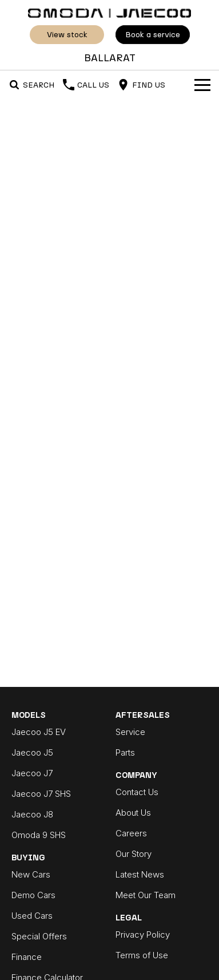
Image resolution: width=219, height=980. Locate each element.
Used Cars (32, 916)
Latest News (140, 874)
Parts (125, 752)
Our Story (134, 854)
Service (130, 732)
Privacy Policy (143, 934)
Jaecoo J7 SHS (41, 794)
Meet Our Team (146, 895)
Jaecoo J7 (32, 773)
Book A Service (153, 35)
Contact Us (137, 792)
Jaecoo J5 (32, 752)
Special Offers (39, 936)
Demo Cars (33, 895)
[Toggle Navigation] (202, 85)
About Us (133, 813)
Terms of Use (142, 955)
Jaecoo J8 (32, 814)
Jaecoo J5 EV (39, 732)
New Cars (31, 874)
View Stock (67, 35)
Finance (27, 957)
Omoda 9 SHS (39, 835)
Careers (131, 833)
